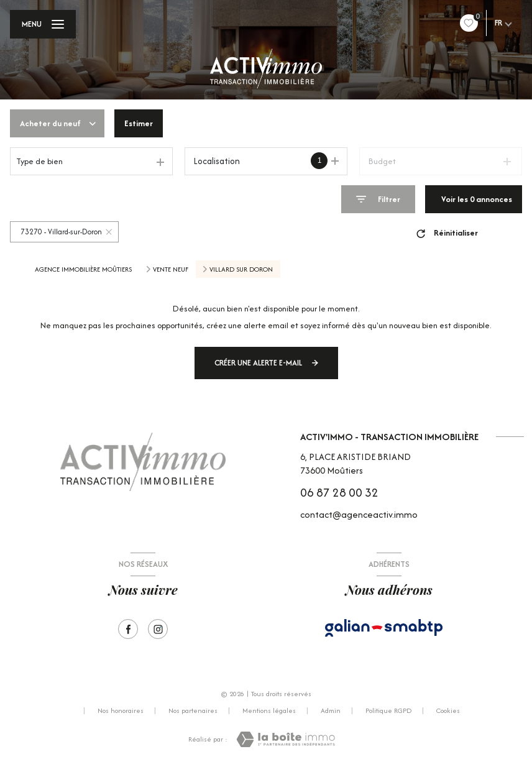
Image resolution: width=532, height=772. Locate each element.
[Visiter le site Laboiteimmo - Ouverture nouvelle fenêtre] (286, 739)
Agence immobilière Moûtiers (83, 269)
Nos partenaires (193, 710)
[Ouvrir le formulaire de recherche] (378, 199)
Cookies (448, 711)
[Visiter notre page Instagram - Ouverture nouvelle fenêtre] (158, 629)
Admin (331, 710)
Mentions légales (269, 710)
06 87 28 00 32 (339, 492)
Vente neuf (171, 269)
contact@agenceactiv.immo (359, 514)
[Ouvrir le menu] (43, 24)
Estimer (139, 123)
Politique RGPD (388, 710)
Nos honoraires (121, 710)
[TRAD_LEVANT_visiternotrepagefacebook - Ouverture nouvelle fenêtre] (128, 629)
